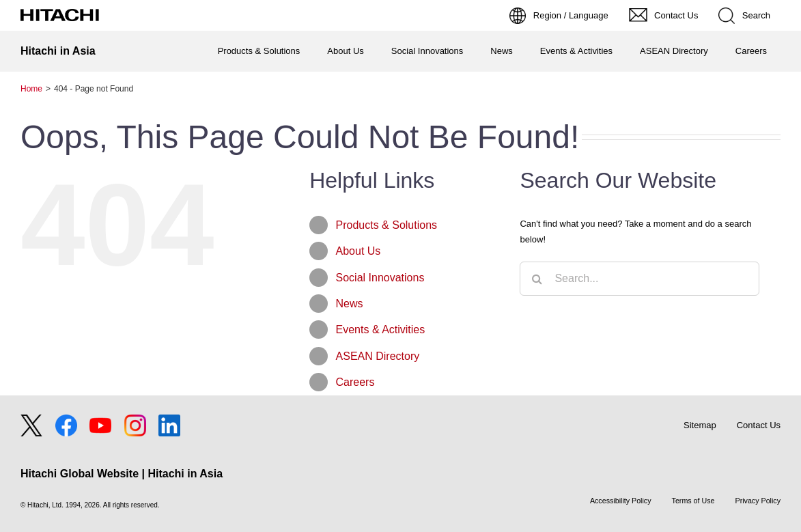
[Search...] (640, 279)
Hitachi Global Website (80, 474)
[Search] (537, 279)
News (350, 304)
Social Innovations (380, 278)
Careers (355, 382)
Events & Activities (381, 330)
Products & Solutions (387, 225)
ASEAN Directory (378, 356)
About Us (359, 251)
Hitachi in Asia (58, 51)
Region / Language (571, 15)
